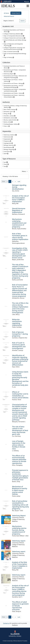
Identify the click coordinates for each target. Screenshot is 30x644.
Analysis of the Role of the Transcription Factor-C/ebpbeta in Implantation (20, 565)
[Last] (19, 181)
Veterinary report (19, 541)
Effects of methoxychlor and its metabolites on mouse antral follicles (20, 395)
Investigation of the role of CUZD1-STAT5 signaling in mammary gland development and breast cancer (20, 253)
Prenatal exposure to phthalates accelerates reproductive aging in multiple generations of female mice (20, 475)
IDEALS (8, 6)
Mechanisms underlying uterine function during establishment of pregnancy (19, 530)
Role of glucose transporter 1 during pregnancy (20, 334)
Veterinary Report (19, 516)
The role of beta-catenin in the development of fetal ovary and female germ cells (20, 430)
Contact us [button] (6, 623)
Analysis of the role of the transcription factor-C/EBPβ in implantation (20, 199)
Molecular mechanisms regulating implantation (17, 322)
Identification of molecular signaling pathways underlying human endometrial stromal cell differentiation (20, 360)
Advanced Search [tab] (9, 16)
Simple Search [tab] (16, 13)
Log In (27, 2)
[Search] (11, 21)
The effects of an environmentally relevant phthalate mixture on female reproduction (19, 459)
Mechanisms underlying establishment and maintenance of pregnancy (19, 223)
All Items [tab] (6, 13)
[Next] (15, 181)
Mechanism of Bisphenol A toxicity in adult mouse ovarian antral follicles (20, 490)
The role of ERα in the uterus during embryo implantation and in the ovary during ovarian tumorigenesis (20, 308)
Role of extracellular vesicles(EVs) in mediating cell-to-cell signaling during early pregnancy (20, 505)
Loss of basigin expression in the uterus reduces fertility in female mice (19, 445)
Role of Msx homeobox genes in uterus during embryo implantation (20, 237)
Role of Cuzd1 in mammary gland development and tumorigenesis (19, 346)
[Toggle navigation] (28, 6)
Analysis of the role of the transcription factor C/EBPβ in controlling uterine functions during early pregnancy (20, 590)
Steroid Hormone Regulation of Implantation (19, 210)
